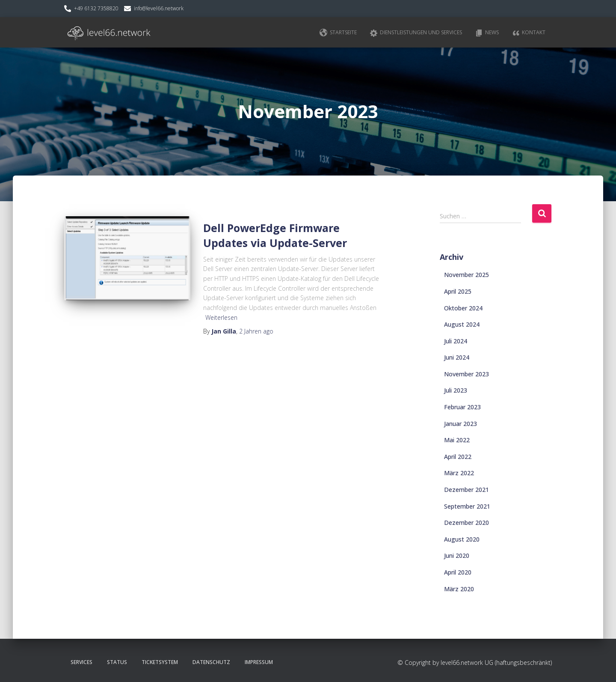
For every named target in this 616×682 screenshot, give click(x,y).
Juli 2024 (456, 341)
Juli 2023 (456, 390)
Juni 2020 (457, 555)
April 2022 (458, 457)
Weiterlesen (221, 317)
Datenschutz (211, 662)
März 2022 (459, 473)
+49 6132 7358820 (96, 8)
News (487, 33)
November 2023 (466, 374)
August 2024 (462, 324)
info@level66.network (159, 8)
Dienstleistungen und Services (416, 33)
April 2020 (458, 572)
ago (256, 331)
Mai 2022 (457, 440)
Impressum (259, 662)
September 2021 (467, 506)
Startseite (338, 33)
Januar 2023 (461, 424)
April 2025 (458, 291)
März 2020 (459, 589)
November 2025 (466, 275)
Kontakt (529, 33)
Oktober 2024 (463, 308)
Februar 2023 (462, 407)
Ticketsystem (160, 662)
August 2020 (462, 539)
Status (117, 662)
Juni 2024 (457, 357)
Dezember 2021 (466, 490)
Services (81, 662)
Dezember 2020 (466, 523)
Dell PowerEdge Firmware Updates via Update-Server (275, 235)
